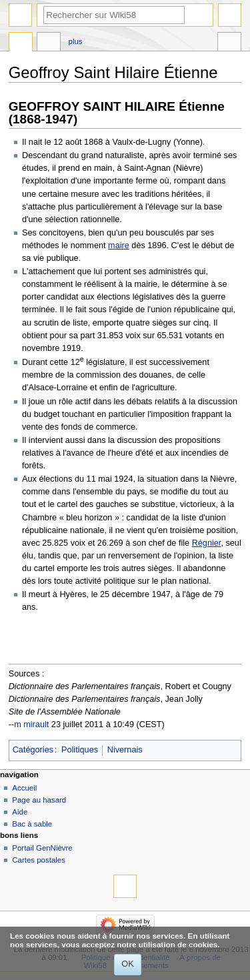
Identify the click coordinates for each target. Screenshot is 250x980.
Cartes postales (39, 860)
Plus (76, 41)
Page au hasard (39, 800)
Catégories (33, 750)
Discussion (49, 43)
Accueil (24, 788)
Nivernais (125, 750)
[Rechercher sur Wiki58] (114, 15)
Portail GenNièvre (42, 848)
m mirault (31, 724)
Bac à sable (32, 824)
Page (21, 43)
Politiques (80, 750)
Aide (20, 812)
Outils (229, 43)
